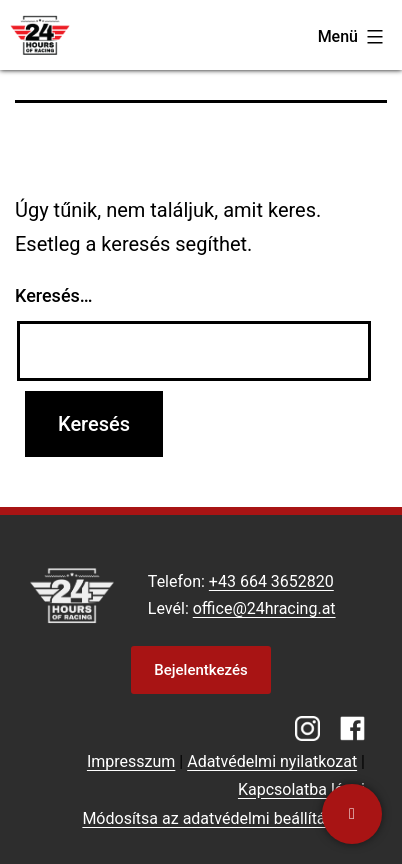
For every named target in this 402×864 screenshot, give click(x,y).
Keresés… (54, 295)
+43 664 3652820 (271, 581)
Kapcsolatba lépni (301, 789)
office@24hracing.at (264, 608)
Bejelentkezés (200, 670)
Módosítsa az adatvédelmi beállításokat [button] (223, 818)
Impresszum (131, 761)
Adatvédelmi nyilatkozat (272, 761)
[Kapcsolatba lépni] (352, 814)
